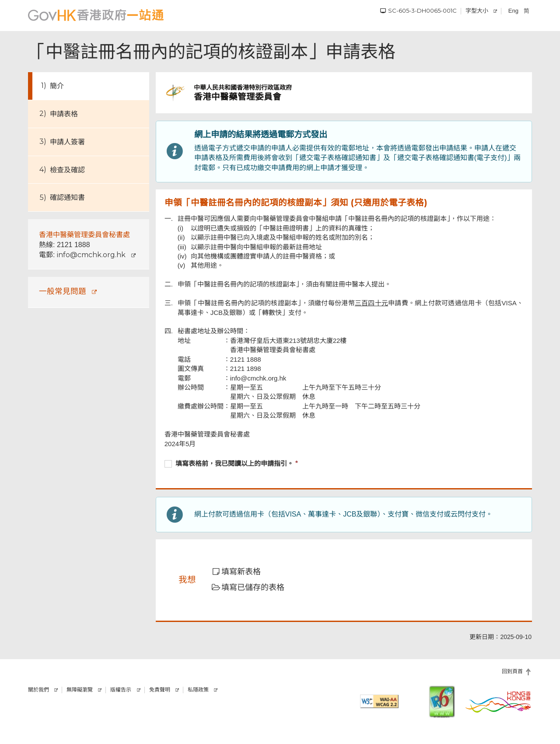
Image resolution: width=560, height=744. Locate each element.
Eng (513, 11)
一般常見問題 (63, 291)
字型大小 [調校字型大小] (477, 10)
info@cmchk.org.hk (91, 255)
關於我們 (38, 690)
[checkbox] (344, 465)
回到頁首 (512, 671)
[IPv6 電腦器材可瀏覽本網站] (442, 702)
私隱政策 (198, 690)
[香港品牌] (498, 702)
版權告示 (121, 690)
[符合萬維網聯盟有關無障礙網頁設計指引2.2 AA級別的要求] (379, 701)
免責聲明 (160, 690)
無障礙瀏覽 (80, 690)
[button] (242, 572)
